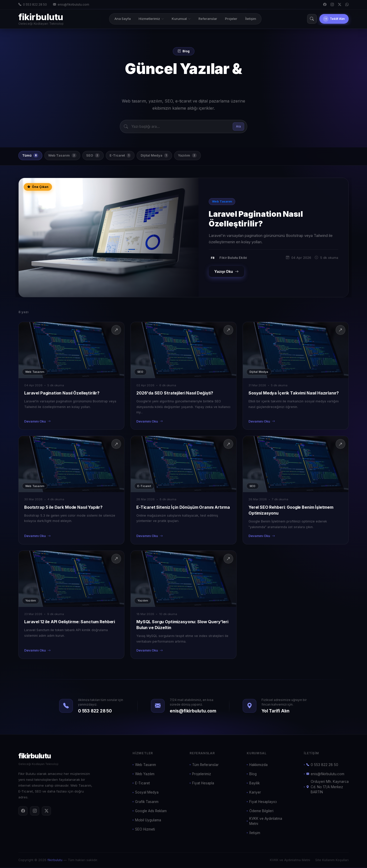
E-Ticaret (127, 156)
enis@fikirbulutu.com (71, 5)
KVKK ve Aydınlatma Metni (266, 822)
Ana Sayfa (119, 19)
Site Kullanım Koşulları (332, 860)
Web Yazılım (145, 774)
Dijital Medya (163, 156)
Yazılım (198, 156)
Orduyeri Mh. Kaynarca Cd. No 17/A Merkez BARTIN (327, 787)
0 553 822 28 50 (33, 5)
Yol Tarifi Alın (276, 711)
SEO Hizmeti (145, 830)
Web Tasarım (65, 156)
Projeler (228, 19)
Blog (253, 774)
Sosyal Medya (147, 793)
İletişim (247, 19)
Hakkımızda (258, 765)
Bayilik (254, 784)
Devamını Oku (37, 422)
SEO (98, 156)
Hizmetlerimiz (148, 19)
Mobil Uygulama (148, 821)
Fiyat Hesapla (203, 784)
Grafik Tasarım (147, 802)
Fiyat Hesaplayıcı (263, 802)
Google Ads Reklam (151, 811)
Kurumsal (178, 19)
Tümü (31, 156)
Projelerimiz (202, 774)
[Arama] (305, 19)
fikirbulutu (55, 860)
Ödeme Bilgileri (261, 811)
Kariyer (255, 793)
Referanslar (205, 19)
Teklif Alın (331, 19)
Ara (238, 126)
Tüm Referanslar (205, 765)
